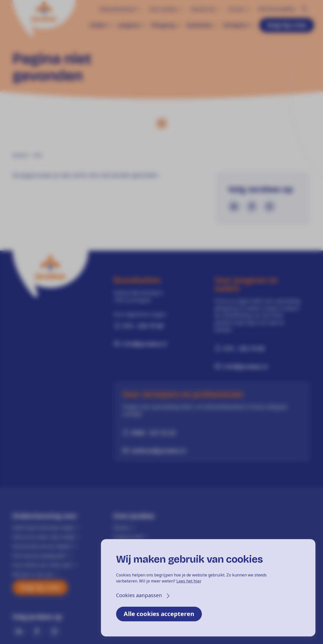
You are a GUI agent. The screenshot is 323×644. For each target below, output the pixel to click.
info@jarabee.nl (145, 344)
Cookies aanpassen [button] (139, 595)
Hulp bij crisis (287, 25)
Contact (236, 9)
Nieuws (122, 528)
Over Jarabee (163, 9)
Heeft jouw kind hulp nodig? (43, 528)
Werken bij (203, 9)
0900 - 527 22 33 (154, 433)
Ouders (98, 25)
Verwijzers (236, 25)
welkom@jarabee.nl (159, 450)
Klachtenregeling (276, 9)
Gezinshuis (199, 25)
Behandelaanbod (118, 9)
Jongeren (129, 25)
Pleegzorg (163, 25)
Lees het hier (189, 581)
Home (20, 155)
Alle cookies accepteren (159, 614)
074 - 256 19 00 (143, 326)
